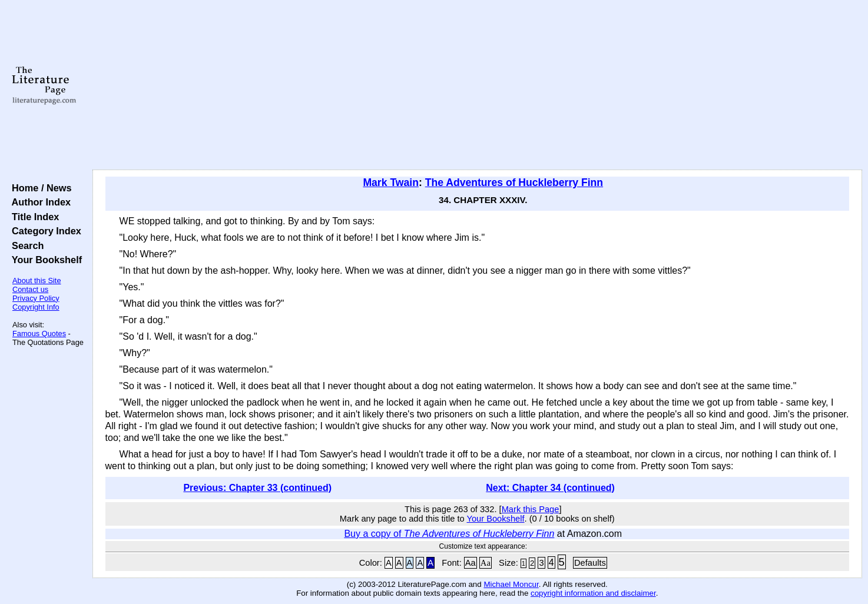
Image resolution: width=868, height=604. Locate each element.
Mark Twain (391, 182)
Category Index (44, 231)
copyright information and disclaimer (593, 593)
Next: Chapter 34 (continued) (550, 488)
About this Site (37, 281)
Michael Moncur (511, 584)
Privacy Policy (36, 298)
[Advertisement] (477, 85)
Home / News (39, 188)
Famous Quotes (39, 333)
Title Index (33, 217)
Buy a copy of (449, 534)
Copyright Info (36, 307)
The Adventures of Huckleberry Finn (514, 182)
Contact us (30, 289)
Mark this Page (531, 509)
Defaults (590, 563)
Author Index (39, 202)
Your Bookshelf (44, 260)
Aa (471, 563)
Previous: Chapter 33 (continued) (257, 488)
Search (25, 245)
